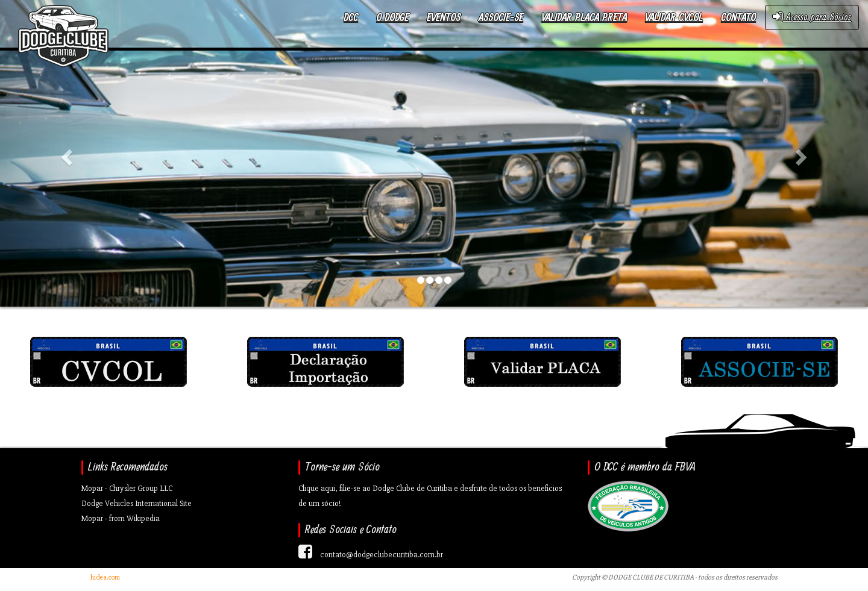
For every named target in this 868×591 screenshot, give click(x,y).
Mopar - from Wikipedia (121, 518)
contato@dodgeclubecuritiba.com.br (382, 555)
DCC (351, 18)
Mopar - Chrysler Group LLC (127, 488)
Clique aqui (317, 488)
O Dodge (392, 18)
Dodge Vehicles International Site (137, 503)
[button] (65, 153)
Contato (738, 18)
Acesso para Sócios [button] (812, 17)
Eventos (444, 18)
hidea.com (105, 577)
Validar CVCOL (674, 18)
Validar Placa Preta (584, 18)
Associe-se (501, 18)
